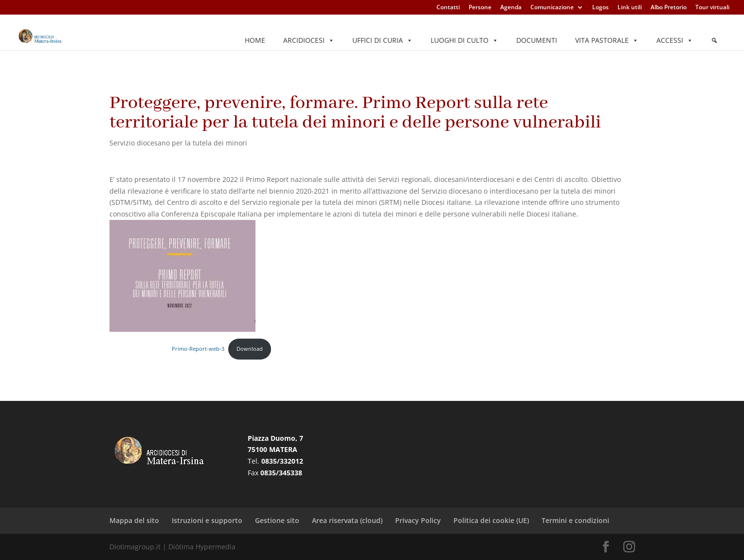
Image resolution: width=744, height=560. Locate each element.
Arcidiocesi (309, 40)
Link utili (630, 8)
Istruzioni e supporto (207, 520)
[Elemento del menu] (714, 40)
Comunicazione (552, 8)
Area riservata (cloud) (347, 520)
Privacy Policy (418, 520)
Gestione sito (277, 520)
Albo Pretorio (669, 8)
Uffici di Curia (382, 40)
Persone (480, 8)
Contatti (448, 8)
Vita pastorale (607, 40)
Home (255, 40)
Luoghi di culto (464, 40)
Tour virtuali (712, 8)
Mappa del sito (134, 520)
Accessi (675, 40)
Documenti (537, 40)
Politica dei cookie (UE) (491, 520)
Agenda (511, 8)
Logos (600, 8)
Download (250, 349)
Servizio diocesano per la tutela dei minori (178, 143)
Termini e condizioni (575, 520)
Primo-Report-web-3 (198, 349)
